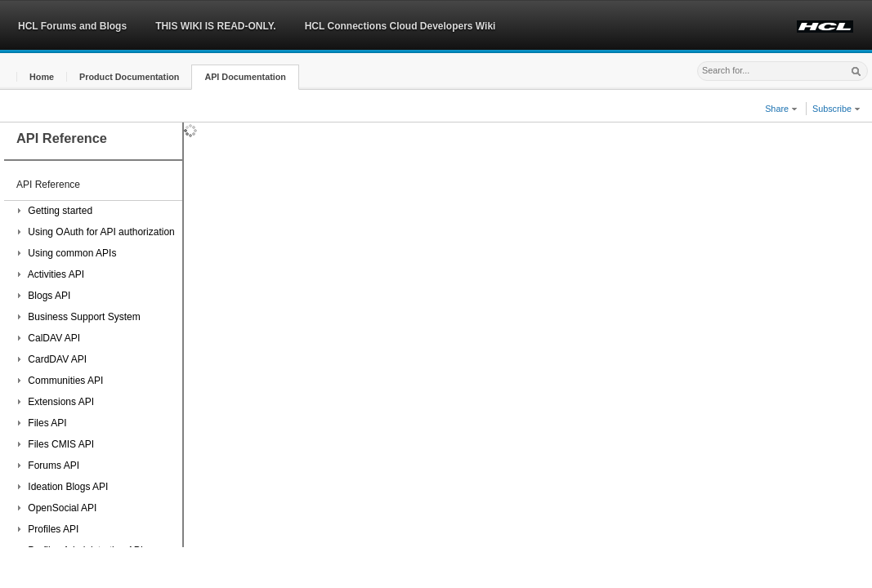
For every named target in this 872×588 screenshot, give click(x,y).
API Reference (48, 185)
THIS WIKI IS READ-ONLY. (216, 26)
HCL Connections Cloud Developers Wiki (400, 26)
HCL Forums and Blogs (72, 26)
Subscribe (836, 109)
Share (781, 109)
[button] (42, 77)
